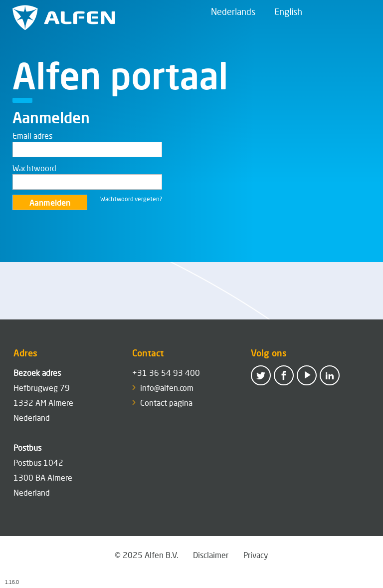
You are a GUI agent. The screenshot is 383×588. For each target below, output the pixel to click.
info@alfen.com (167, 388)
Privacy (256, 555)
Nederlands (233, 11)
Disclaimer (211, 555)
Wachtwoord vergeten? (131, 199)
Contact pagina (166, 403)
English (288, 11)
